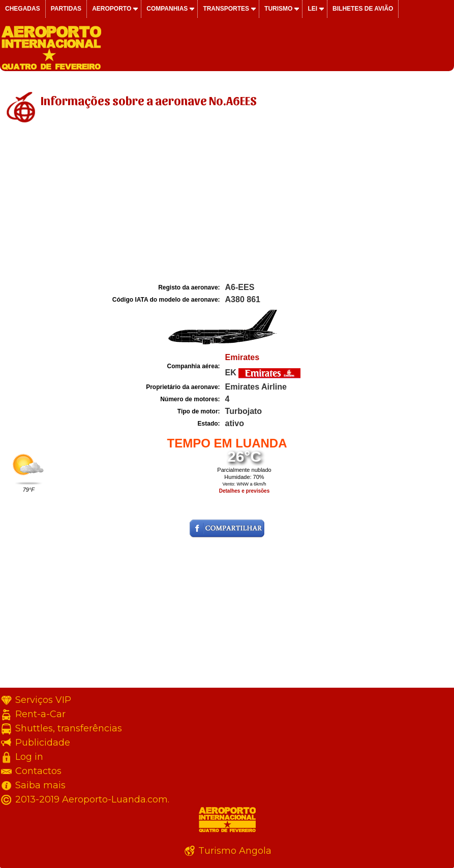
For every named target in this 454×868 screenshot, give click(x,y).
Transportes (226, 9)
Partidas (66, 9)
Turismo (278, 9)
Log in (29, 757)
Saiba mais (40, 785)
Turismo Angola (235, 851)
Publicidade (43, 743)
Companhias (167, 9)
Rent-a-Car (40, 714)
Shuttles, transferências (69, 728)
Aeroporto (112, 9)
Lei (312, 9)
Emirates (243, 357)
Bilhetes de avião (363, 9)
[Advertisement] (227, 205)
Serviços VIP (43, 700)
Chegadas (23, 9)
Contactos (38, 771)
